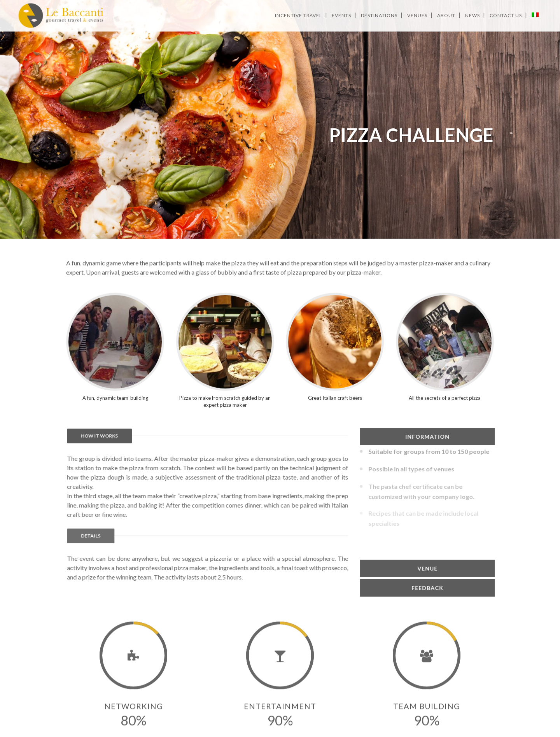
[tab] (491, 437)
